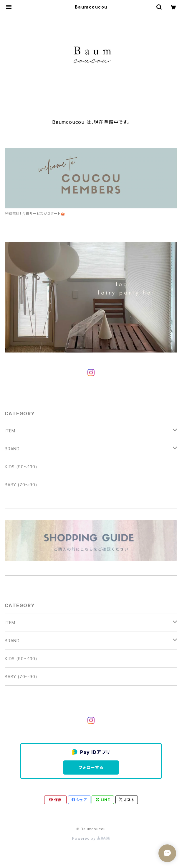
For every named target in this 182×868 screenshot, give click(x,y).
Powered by (91, 838)
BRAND (12, 449)
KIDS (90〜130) (21, 467)
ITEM (10, 431)
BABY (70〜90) (21, 485)
